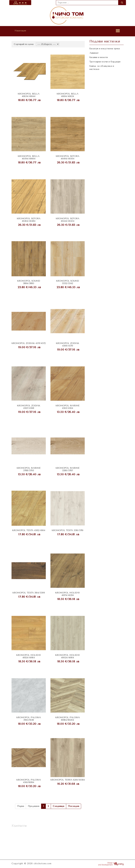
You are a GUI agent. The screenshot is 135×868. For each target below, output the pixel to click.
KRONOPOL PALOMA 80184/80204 (67, 719)
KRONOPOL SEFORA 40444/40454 (67, 220)
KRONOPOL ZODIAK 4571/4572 (29, 343)
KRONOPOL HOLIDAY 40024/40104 (67, 656)
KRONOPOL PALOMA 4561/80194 (29, 781)
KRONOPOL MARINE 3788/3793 (29, 469)
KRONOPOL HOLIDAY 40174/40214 (67, 594)
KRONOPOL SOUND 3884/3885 (29, 282)
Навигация (20, 31)
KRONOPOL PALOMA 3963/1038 (29, 719)
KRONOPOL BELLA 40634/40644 (29, 95)
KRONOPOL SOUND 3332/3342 (67, 282)
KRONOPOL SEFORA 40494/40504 (67, 157)
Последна (74, 806)
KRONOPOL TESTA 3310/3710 (67, 530)
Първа (21, 806)
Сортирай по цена (24, 44)
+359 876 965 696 (22, 834)
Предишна (34, 806)
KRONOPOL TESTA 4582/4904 (29, 530)
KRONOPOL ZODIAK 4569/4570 (67, 344)
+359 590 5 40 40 (22, 838)
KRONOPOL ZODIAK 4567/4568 (29, 407)
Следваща (58, 806)
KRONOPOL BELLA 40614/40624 (67, 95)
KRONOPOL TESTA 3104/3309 (29, 593)
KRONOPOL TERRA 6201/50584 (68, 780)
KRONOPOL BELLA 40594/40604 (29, 157)
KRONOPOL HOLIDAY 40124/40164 (29, 656)
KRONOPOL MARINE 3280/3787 (68, 469)
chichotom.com (43, 864)
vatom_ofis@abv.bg (24, 842)
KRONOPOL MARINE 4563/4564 (68, 407)
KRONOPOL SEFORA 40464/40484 (29, 220)
